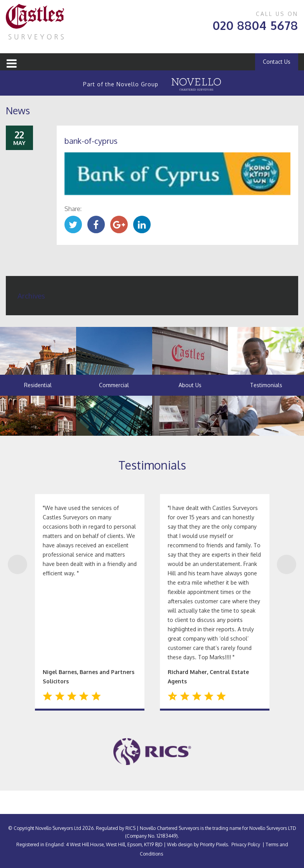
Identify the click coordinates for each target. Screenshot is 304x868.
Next (287, 564)
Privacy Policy (246, 844)
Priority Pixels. (215, 844)
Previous (17, 564)
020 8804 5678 (255, 25)
